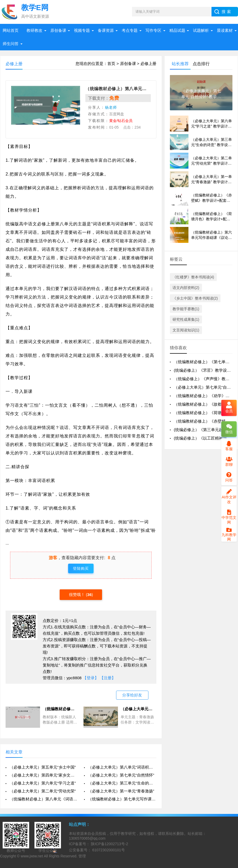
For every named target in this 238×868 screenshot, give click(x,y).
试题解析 (201, 30)
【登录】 (91, 678)
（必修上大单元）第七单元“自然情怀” (121, 775)
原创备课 (58, 30)
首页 (111, 63)
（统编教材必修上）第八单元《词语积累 (44, 799)
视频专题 (82, 30)
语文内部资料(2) (186, 288)
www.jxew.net (32, 856)
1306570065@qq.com (87, 838)
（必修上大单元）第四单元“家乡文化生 (44, 775)
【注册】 (108, 678)
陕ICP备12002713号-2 (109, 844)
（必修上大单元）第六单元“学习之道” (43, 783)
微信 (229, 429)
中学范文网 (229, 517)
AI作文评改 (229, 497)
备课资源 (106, 30)
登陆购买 (81, 568)
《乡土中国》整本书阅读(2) (195, 298)
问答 (229, 477)
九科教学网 (229, 535)
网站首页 (11, 30)
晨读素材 (225, 30)
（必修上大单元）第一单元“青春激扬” (121, 791)
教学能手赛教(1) (186, 309)
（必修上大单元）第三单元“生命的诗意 (122, 783)
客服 (229, 446)
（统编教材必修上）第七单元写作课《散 (122, 799)
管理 (82, 856)
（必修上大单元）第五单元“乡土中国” (43, 767)
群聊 (229, 462)
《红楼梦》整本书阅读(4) (193, 277)
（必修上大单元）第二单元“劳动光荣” (43, 791)
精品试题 (177, 30)
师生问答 (11, 44)
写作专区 (153, 30)
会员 (229, 408)
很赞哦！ (77, 595)
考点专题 (130, 30)
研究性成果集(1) (186, 319)
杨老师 (111, 107)
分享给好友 (132, 695)
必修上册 (148, 63)
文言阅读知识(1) (186, 330)
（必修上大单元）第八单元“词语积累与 (122, 767)
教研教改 (34, 30)
